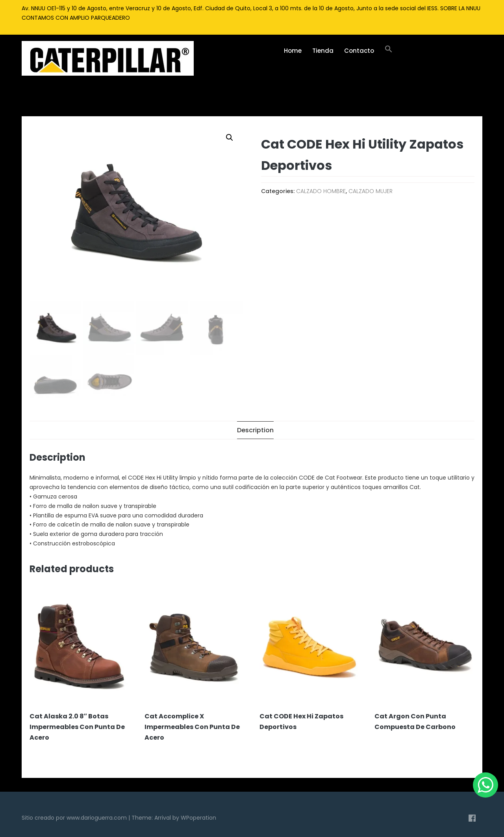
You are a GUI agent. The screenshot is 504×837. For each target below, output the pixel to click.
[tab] (255, 430)
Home (293, 51)
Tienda (323, 51)
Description (255, 430)
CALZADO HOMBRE (321, 191)
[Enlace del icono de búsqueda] (388, 51)
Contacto (359, 51)
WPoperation (198, 818)
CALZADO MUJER (371, 191)
